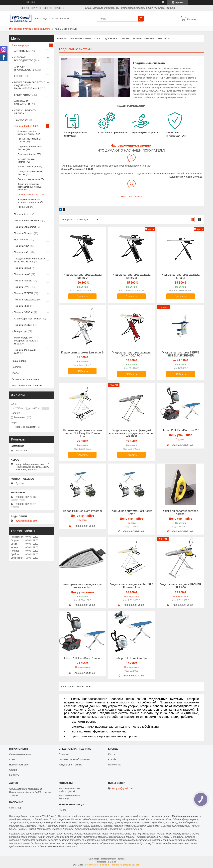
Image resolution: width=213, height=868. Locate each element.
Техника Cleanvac (24, 233)
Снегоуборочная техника (28, 319)
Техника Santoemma (25, 227)
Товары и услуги (23, 29)
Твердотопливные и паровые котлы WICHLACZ (30, 260)
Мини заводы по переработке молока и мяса (26, 341)
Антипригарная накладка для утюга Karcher (82, 586)
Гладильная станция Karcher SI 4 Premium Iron (131, 586)
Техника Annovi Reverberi (28, 221)
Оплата (125, 39)
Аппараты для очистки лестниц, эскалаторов (29, 201)
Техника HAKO (22, 274)
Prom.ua (121, 859)
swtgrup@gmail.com (26, 521)
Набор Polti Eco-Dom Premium (82, 658)
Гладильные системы (28, 194)
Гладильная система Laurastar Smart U (82, 276)
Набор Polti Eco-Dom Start (131, 658)
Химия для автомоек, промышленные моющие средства (30, 187)
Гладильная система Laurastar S (82, 353)
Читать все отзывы (131, 197)
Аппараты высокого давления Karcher (27, 133)
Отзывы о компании (20, 754)
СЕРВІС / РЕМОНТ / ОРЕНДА (25, 112)
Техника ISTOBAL (24, 312)
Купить (84, 296)
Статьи (15, 373)
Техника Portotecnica (25, 300)
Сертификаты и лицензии (25, 379)
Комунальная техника (70, 765)
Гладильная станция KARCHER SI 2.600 (181, 586)
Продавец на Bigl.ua (106, 862)
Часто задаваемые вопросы (27, 385)
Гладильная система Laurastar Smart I (181, 276)
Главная (61, 39)
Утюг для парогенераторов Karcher (180, 513)
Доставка (111, 39)
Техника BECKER (24, 293)
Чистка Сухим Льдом (28, 167)
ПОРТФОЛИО (22, 240)
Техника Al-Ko (22, 246)
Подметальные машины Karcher (30, 148)
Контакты (164, 39)
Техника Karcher (43, 29)
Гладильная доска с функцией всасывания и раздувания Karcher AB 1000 (131, 433)
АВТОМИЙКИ (21, 51)
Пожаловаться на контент (97, 865)
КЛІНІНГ (19, 76)
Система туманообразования (74, 759)
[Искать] (141, 19)
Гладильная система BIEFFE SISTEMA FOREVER (181, 354)
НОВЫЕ (21, 207)
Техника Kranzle (23, 214)
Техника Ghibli (22, 306)
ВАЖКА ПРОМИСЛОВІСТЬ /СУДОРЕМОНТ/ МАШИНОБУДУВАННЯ (29, 85)
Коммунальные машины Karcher (30, 173)
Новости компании (19, 765)
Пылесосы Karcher (27, 154)
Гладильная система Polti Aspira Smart (131, 513)
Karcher (112, 754)
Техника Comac (22, 268)
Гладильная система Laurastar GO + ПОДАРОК (131, 354)
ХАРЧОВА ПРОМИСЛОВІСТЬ (24, 68)
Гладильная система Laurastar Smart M (131, 276)
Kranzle (112, 759)
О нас (98, 39)
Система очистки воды (29, 179)
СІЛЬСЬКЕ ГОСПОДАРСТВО (24, 59)
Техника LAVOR (23, 287)
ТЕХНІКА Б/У (21, 120)
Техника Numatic (23, 281)
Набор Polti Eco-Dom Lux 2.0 (181, 430)
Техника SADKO (23, 325)
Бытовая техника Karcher (26, 160)
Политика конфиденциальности (125, 865)
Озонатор (64, 754)
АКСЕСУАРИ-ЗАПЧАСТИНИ (22, 103)
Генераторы (21, 331)
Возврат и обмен (144, 39)
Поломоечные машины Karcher (29, 140)
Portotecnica (115, 765)
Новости (16, 367)
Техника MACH (22, 252)
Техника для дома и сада (25, 351)
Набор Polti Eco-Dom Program (82, 511)
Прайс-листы (19, 361)
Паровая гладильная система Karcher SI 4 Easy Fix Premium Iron (82, 433)
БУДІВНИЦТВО (22, 95)
